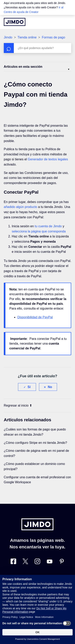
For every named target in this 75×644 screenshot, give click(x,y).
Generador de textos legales (48, 159)
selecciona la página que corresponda (39, 231)
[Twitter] (25, 562)
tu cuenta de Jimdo (48, 226)
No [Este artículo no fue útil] (50, 387)
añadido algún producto (20, 207)
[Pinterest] (62, 562)
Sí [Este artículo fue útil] (29, 387)
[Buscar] (38, 48)
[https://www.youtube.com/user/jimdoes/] (50, 562)
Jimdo (8, 37)
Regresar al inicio (18, 405)
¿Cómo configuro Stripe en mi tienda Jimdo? (35, 443)
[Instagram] (37, 562)
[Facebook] (13, 562)
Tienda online (27, 37)
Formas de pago (53, 37)
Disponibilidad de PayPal (35, 317)
